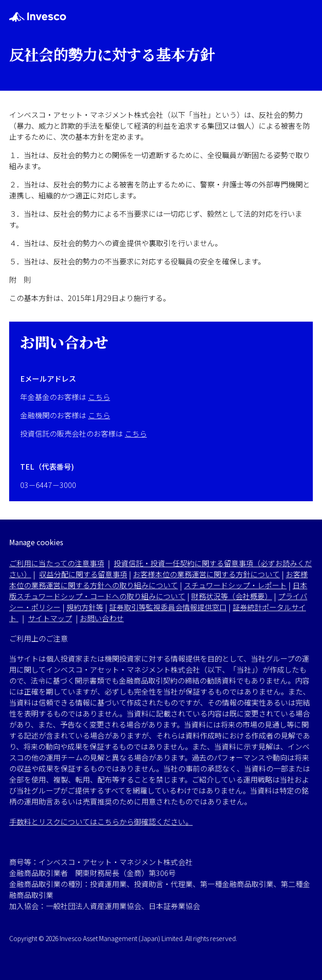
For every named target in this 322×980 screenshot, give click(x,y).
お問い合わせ (102, 618)
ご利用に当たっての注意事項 (57, 563)
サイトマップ (50, 618)
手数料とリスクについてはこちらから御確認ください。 (101, 821)
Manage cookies (36, 542)
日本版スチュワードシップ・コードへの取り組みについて (158, 591)
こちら (99, 397)
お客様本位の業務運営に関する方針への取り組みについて (158, 580)
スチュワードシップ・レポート (235, 585)
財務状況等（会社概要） (232, 596)
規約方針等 (85, 607)
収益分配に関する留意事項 (83, 574)
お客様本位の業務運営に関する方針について (206, 574)
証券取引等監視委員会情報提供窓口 (168, 607)
